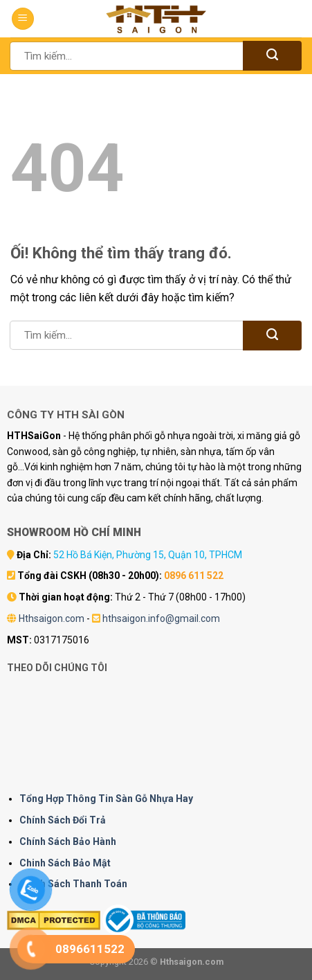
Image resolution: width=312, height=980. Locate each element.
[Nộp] (272, 56)
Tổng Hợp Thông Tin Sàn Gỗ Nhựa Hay (106, 799)
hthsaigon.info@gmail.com (161, 618)
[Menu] (23, 19)
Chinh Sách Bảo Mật (65, 863)
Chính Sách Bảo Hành (68, 841)
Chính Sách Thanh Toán (73, 884)
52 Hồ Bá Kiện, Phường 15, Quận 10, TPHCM (148, 555)
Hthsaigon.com (52, 618)
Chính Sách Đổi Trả (63, 820)
